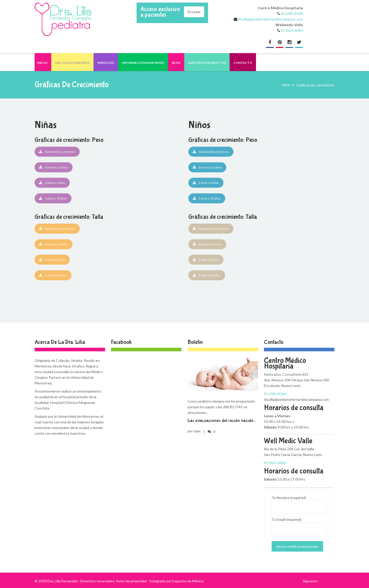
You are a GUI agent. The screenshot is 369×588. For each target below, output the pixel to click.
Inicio (42, 63)
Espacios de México (188, 581)
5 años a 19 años (53, 275)
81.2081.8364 (292, 13)
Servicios (106, 63)
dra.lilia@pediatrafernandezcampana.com (270, 19)
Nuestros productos (207, 63)
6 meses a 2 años (54, 167)
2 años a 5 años (52, 183)
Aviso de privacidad (131, 581)
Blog (176, 63)
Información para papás (143, 63)
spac (197, 431)
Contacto (243, 63)
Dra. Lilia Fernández (72, 63)
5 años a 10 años (53, 198)
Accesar (194, 12)
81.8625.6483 (292, 30)
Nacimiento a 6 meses (57, 152)
